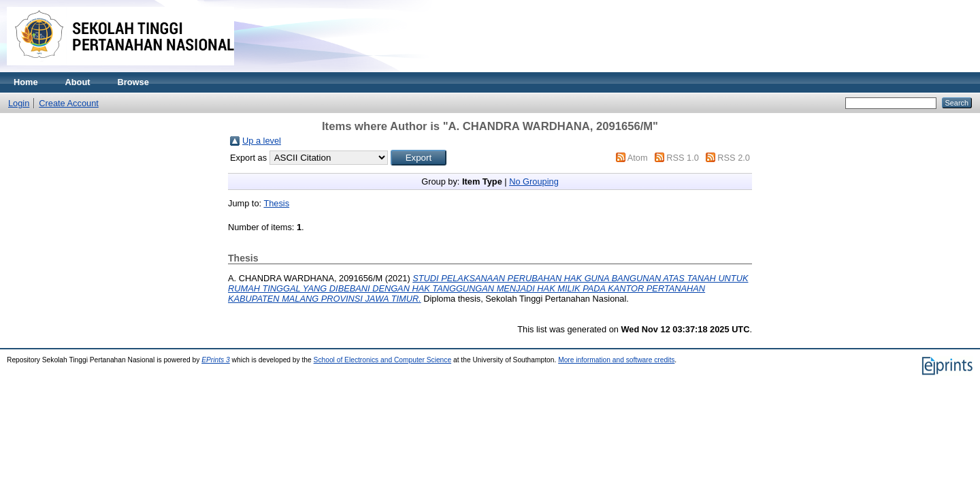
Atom (638, 158)
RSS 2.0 (734, 158)
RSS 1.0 (683, 158)
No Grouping (534, 181)
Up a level (262, 141)
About (78, 82)
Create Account (69, 103)
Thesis (276, 203)
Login (19, 103)
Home (26, 82)
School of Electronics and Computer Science (383, 360)
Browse (133, 82)
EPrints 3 (216, 360)
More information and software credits (616, 360)
